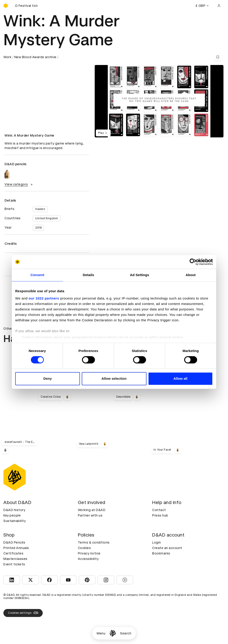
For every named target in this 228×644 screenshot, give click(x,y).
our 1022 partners (44, 298)
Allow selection (114, 379)
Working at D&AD (92, 510)
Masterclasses (15, 559)
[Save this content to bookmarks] (218, 57)
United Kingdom (47, 218)
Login (157, 542)
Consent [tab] (37, 275)
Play (103, 133)
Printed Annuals (16, 548)
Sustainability (15, 521)
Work (7, 57)
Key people (12, 515)
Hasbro (40, 209)
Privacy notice (89, 553)
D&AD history (14, 510)
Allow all (181, 379)
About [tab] (191, 275)
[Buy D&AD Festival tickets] (26, 6)
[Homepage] (113, 633)
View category (19, 184)
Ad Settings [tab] (139, 275)
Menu (101, 633)
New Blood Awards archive (35, 57)
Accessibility (88, 559)
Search (126, 633)
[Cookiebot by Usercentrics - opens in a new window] (193, 262)
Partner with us (90, 515)
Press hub (160, 515)
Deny (48, 379)
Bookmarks (161, 553)
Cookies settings (23, 613)
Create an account (167, 548)
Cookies (84, 548)
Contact (159, 510)
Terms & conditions (94, 542)
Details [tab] (89, 275)
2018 (38, 228)
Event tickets (14, 564)
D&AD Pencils (14, 542)
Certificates (13, 553)
